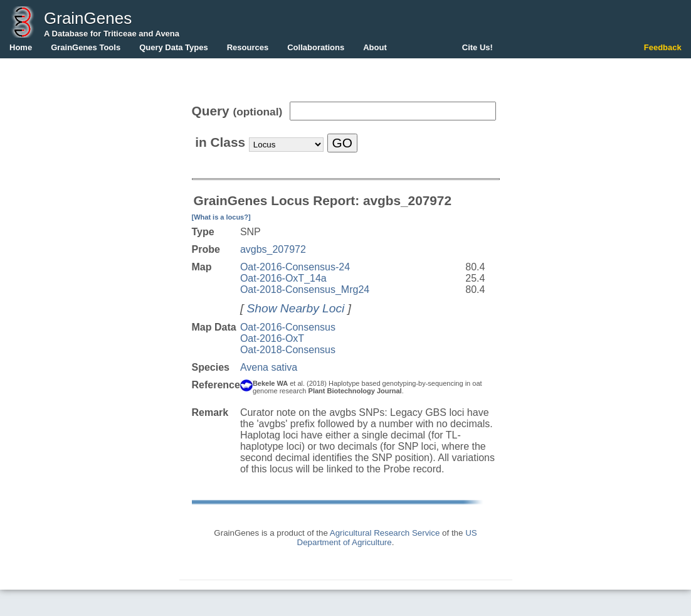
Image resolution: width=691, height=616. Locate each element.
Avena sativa (269, 367)
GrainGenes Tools (86, 47)
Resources (248, 47)
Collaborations (316, 47)
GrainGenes (88, 18)
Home (21, 47)
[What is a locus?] (221, 217)
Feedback (663, 47)
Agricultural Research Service (385, 533)
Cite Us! (477, 47)
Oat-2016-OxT (272, 338)
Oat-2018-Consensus (288, 350)
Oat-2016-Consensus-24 (295, 267)
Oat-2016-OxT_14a (283, 278)
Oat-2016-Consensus (288, 327)
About (375, 47)
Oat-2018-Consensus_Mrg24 (305, 289)
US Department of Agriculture (387, 538)
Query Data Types (174, 47)
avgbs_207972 (273, 249)
